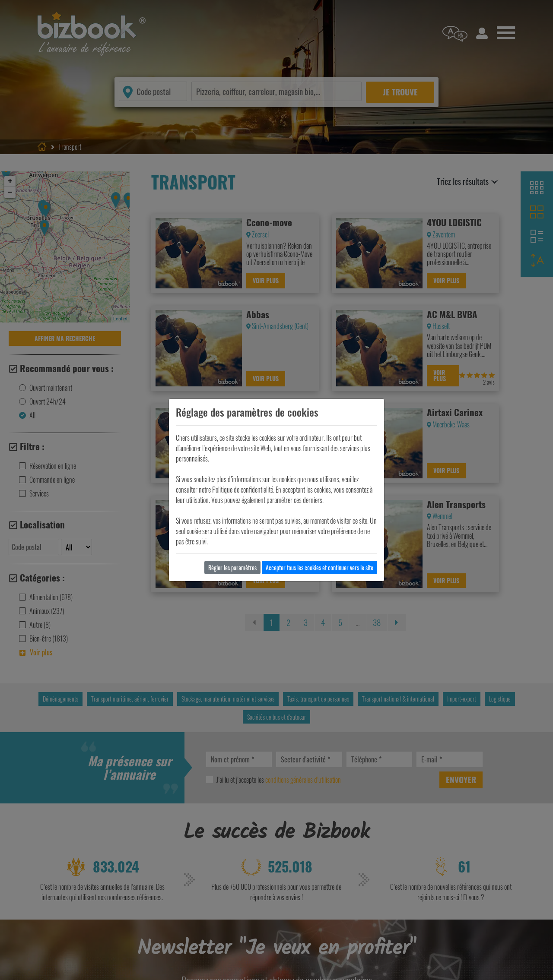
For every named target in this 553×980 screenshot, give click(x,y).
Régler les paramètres (232, 567)
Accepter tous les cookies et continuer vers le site (319, 567)
